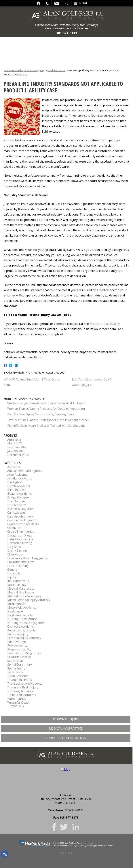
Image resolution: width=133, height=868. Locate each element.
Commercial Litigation (22, 520)
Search (66, 3)
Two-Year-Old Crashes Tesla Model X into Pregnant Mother (48, 420)
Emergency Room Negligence (27, 558)
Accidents (14, 467)
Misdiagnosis (16, 604)
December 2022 (18, 455)
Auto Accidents (17, 475)
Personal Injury (18, 634)
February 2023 (17, 447)
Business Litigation (20, 509)
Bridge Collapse (18, 497)
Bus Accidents (17, 505)
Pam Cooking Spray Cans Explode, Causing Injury (41, 414)
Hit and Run (15, 573)
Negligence (15, 611)
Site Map (66, 853)
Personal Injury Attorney (24, 638)
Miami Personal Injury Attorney (21, 70)
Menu (83, 3)
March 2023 (15, 443)
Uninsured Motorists (22, 695)
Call (47, 3)
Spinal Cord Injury (20, 665)
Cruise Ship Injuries (21, 532)
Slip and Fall (15, 661)
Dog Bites (14, 547)
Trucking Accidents (20, 691)
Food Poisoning (18, 566)
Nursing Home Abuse (22, 619)
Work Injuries (17, 699)
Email (57, 3)
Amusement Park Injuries (25, 471)
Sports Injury (16, 668)
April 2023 (14, 440)
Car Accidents (16, 513)
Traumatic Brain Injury (23, 687)
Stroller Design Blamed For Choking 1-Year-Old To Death (46, 403)
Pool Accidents (17, 646)
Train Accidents (18, 676)
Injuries (13, 577)
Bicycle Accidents (19, 486)
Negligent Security (20, 615)
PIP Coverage (17, 642)
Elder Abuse (15, 554)
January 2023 (16, 451)
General (13, 570)
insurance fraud (18, 581)
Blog (43, 70)
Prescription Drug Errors (24, 653)
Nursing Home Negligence (26, 623)
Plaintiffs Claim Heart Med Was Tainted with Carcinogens (46, 426)
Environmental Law (20, 562)
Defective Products (20, 539)
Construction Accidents (23, 524)
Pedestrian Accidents (21, 630)
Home (38, 3)
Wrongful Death (18, 703)
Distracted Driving (20, 543)
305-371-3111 (66, 33)
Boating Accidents (20, 494)
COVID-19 (14, 528)
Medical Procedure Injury (24, 596)
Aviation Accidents (20, 478)
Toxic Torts (15, 672)
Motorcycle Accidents (22, 608)
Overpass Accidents (21, 627)
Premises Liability (19, 649)
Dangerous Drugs (20, 535)
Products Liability (57, 70)
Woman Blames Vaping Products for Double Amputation (46, 409)
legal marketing (80, 846)
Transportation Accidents (25, 684)
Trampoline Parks (20, 680)
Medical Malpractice (21, 589)
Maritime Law (17, 585)
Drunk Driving (17, 551)
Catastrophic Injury (20, 516)
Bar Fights (14, 482)
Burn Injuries (16, 501)
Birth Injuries (16, 490)
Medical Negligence (21, 592)
